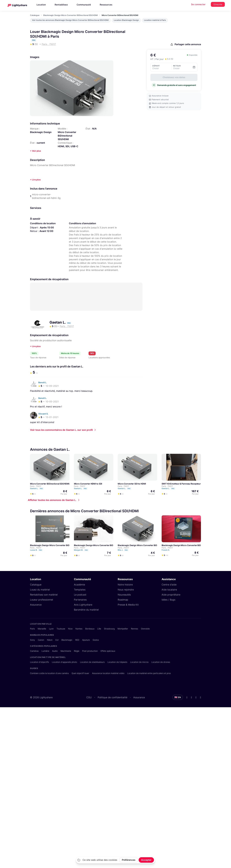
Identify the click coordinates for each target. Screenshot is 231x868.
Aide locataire (169, 589)
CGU (89, 697)
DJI (57, 640)
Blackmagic (67, 640)
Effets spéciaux (108, 651)
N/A (94, 129)
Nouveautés (124, 594)
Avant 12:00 (46, 231)
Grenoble (145, 628)
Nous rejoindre (126, 589)
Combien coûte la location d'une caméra (49, 673)
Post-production (90, 651)
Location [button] (41, 5)
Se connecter (198, 4)
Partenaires (80, 599)
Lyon (51, 628)
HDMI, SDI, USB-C (68, 146)
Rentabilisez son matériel (44, 594)
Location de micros (139, 662)
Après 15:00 (47, 227)
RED (77, 640)
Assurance (36, 604)
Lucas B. (38, 550)
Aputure (86, 640)
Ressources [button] (106, 5)
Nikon (50, 640)
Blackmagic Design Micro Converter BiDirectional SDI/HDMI (71, 15)
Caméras (34, 651)
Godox (96, 640)
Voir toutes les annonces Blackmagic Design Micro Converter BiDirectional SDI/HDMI (70, 20)
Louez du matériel (40, 589)
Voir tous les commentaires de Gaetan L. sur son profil (61, 430)
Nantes (79, 628)
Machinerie (66, 651)
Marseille (42, 628)
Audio (55, 651)
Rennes (135, 628)
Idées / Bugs (168, 599)
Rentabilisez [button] (61, 5)
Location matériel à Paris (155, 20)
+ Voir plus (36, 151)
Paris (32, 628)
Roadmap (123, 599)
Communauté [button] (84, 5)
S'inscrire (218, 4)
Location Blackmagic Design (126, 20)
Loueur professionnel (42, 599)
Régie (77, 651)
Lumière (45, 651)
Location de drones (161, 662)
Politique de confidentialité (112, 697)
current (41, 143)
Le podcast (80, 594)
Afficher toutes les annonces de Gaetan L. (52, 500)
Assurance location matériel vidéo (108, 673)
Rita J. (124, 550)
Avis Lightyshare (83, 604)
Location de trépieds (117, 662)
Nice (70, 628)
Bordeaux (90, 628)
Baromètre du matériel (86, 610)
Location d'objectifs (39, 662)
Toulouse (61, 628)
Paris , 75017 (36, 486)
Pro (41, 488)
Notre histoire (125, 584)
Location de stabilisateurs (92, 662)
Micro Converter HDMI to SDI (88, 484)
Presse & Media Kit (128, 604)
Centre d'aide (169, 584)
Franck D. (167, 550)
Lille (99, 628)
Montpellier (123, 628)
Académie (79, 584)
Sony (32, 640)
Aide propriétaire (171, 594)
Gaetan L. (58, 322)
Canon (41, 640)
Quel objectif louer (80, 673)
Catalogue (35, 15)
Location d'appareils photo (64, 662)
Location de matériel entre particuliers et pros (149, 673)
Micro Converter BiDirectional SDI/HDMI (67, 136)
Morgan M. (83, 550)
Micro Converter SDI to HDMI (132, 484)
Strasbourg (109, 628)
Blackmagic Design (41, 132)
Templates (80, 589)
